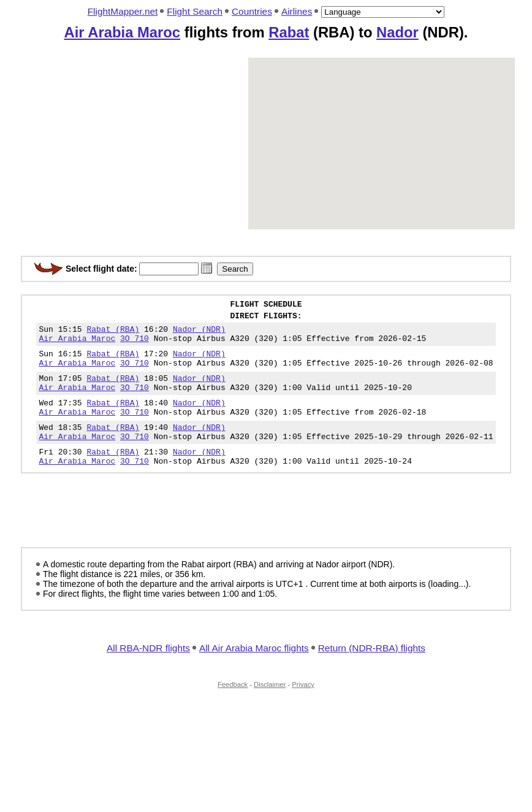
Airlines (297, 11)
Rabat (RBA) (113, 334)
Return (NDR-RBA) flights (372, 674)
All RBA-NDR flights (148, 674)
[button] (207, 268)
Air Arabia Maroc (123, 32)
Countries (252, 11)
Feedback (233, 710)
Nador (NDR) (199, 334)
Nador (397, 32)
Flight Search (195, 11)
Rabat (289, 32)
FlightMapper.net (123, 11)
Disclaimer (270, 710)
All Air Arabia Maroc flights (254, 674)
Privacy (303, 710)
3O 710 (135, 345)
